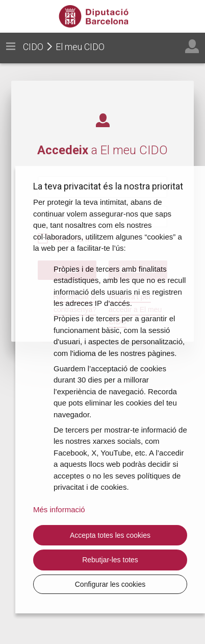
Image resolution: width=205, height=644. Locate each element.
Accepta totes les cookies (110, 535)
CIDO (33, 47)
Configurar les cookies (110, 584)
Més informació (59, 509)
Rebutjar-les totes (110, 560)
